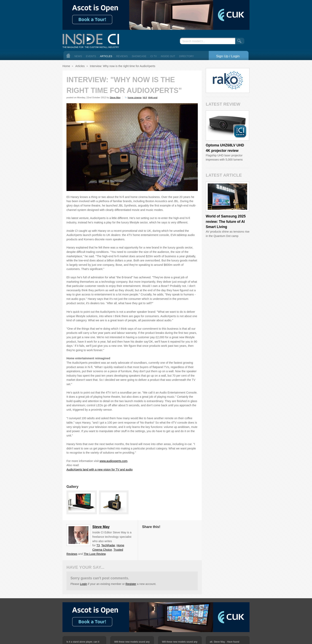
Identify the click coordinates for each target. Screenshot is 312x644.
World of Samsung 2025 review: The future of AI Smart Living (226, 222)
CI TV (154, 56)
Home (68, 56)
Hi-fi (145, 97)
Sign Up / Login (228, 56)
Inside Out (168, 56)
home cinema (135, 97)
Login (83, 584)
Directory (186, 56)
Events (91, 56)
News (78, 56)
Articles (106, 56)
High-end (153, 97)
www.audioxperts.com (113, 461)
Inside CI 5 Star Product (240, 131)
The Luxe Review (95, 554)
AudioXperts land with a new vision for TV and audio (100, 470)
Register (131, 584)
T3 (98, 545)
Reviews (122, 56)
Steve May (115, 97)
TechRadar (108, 545)
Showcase (139, 56)
